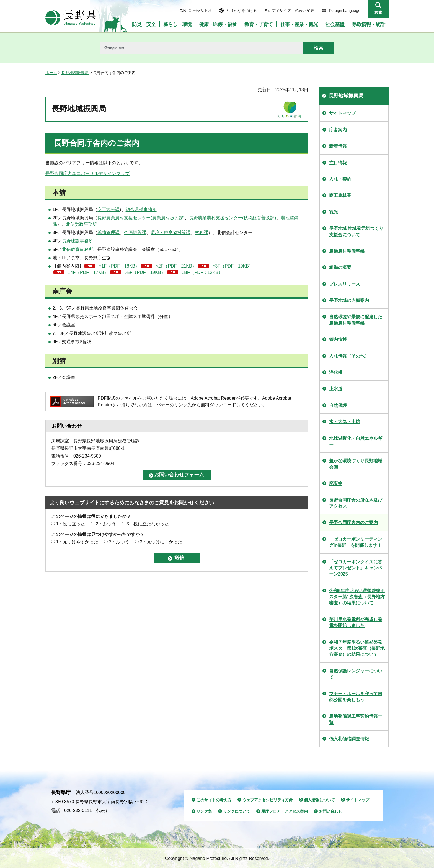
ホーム (51, 73)
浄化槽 (336, 372)
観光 (334, 212)
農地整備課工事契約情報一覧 (356, 719)
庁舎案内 (338, 130)
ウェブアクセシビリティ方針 (268, 800)
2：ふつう (106, 524)
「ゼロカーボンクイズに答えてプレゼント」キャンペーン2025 (356, 568)
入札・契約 (340, 179)
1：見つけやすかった (77, 542)
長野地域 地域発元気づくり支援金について (356, 231)
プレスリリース (345, 284)
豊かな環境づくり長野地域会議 (356, 464)
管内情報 (338, 339)
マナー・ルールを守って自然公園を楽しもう (356, 697)
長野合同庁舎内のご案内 (353, 522)
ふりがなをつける (241, 11)
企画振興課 (135, 233)
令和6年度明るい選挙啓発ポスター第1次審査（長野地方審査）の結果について (357, 597)
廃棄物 (336, 483)
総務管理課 (108, 233)
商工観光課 (108, 210)
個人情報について (319, 800)
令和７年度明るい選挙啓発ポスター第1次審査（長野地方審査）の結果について (357, 648)
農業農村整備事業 (347, 251)
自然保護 (338, 405)
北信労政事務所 (81, 224)
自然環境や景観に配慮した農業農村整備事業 (356, 320)
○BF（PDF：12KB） (202, 272)
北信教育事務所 (77, 249)
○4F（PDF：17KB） (88, 272)
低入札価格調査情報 (349, 739)
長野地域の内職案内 (349, 300)
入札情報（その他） (349, 356)
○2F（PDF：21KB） (176, 266)
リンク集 (204, 811)
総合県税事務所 (141, 210)
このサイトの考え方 (214, 800)
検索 (378, 12)
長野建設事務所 (77, 241)
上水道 (336, 389)
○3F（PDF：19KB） (233, 266)
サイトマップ (342, 113)
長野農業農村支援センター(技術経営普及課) (233, 218)
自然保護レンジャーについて (356, 674)
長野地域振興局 (75, 73)
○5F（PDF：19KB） (145, 272)
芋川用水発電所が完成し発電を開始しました (356, 622)
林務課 (201, 233)
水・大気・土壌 (345, 422)
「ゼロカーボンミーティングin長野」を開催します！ (356, 542)
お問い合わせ (330, 811)
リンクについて (237, 811)
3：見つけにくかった (161, 542)
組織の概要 (340, 267)
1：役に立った (70, 524)
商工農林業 (340, 195)
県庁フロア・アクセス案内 (285, 811)
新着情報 (338, 146)
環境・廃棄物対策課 (170, 233)
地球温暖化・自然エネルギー (356, 441)
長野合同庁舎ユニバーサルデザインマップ (87, 174)
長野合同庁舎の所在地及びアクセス (356, 503)
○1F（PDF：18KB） (119, 266)
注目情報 (338, 163)
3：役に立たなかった (148, 524)
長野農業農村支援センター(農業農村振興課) (141, 218)
